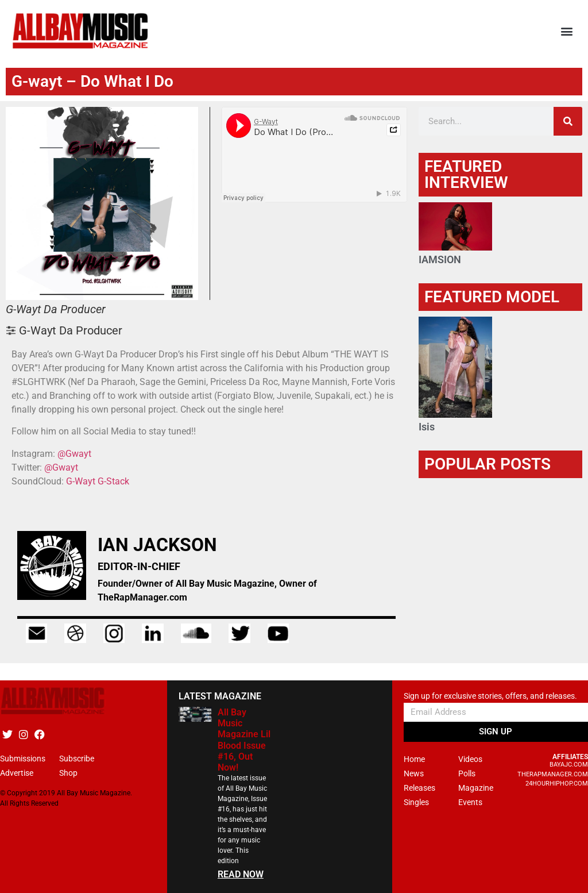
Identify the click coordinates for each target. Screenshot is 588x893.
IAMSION (440, 259)
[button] (567, 31)
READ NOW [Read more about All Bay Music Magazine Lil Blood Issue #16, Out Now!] (241, 874)
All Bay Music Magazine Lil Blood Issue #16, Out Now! (244, 740)
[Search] (568, 121)
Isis (427, 427)
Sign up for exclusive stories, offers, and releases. (490, 696)
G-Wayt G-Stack (98, 481)
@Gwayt (74, 454)
